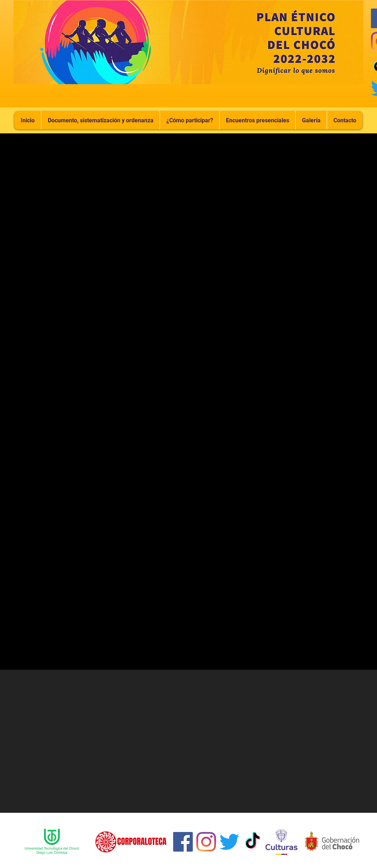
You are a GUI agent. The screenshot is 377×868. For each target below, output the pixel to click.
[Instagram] (206, 842)
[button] (257, 120)
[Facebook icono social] (183, 842)
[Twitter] (229, 842)
